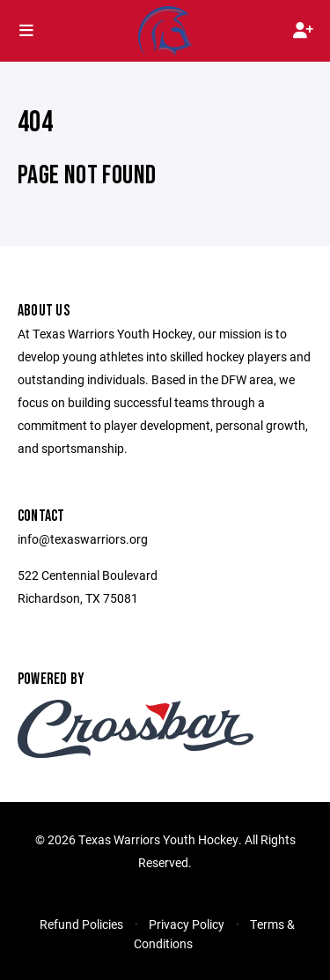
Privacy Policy (187, 924)
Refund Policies (81, 924)
